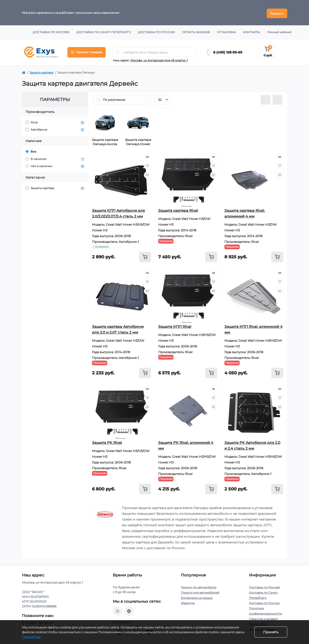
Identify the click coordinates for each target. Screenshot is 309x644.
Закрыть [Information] (277, 12)
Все (31, 150)
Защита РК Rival (107, 441)
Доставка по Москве (51, 31)
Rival (55, 121)
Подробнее (31, 637)
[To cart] (145, 255)
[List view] (266, 98)
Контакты (252, 31)
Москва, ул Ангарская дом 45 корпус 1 (159, 59)
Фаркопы (188, 602)
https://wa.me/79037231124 (118, 610)
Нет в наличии (55, 165)
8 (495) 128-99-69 (228, 51)
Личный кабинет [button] (279, 31)
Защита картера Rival (178, 209)
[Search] (118, 51)
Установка (226, 31)
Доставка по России (157, 31)
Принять (271, 632)
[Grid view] (277, 98)
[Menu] (87, 51)
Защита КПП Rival (175, 325)
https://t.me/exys (129, 610)
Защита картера (41, 71)
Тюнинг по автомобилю (199, 586)
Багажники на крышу (197, 596)
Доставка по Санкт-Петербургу (104, 31)
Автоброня (55, 128)
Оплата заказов (196, 31)
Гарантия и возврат (263, 617)
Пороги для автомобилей (200, 591)
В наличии (55, 158)
